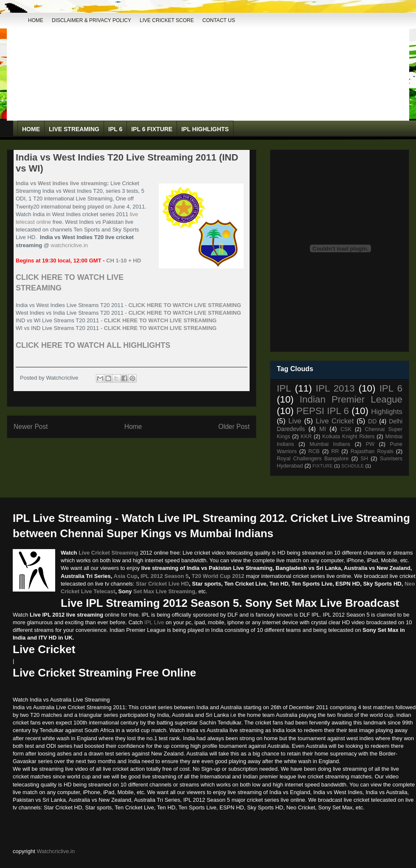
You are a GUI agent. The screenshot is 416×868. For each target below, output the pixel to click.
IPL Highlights (205, 129)
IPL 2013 (335, 388)
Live (295, 421)
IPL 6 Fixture (152, 129)
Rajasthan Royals (372, 451)
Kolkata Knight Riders (349, 437)
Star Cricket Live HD (162, 584)
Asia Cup (126, 576)
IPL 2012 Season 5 (164, 576)
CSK (346, 429)
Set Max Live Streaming (164, 591)
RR (335, 451)
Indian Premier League (351, 399)
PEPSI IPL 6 (323, 411)
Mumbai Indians (330, 444)
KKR (306, 437)
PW (370, 444)
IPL (284, 388)
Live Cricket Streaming (108, 553)
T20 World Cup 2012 (218, 576)
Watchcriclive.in (56, 851)
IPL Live (154, 622)
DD (372, 421)
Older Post (234, 427)
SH (364, 459)
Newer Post (31, 427)
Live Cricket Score (167, 20)
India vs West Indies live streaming (61, 183)
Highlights (387, 412)
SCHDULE (353, 466)
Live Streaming (74, 129)
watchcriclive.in (69, 245)
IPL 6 (115, 129)
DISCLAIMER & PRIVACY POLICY (91, 20)
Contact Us (219, 20)
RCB (314, 451)
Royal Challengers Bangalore (313, 459)
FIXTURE (323, 466)
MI (323, 429)
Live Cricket (335, 421)
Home (36, 20)
